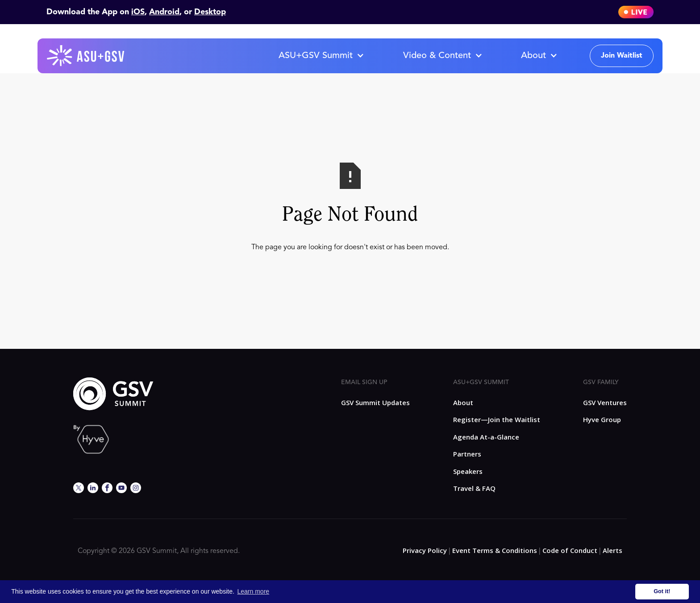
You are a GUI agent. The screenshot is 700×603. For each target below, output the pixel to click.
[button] (321, 56)
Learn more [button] (254, 591)
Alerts (612, 550)
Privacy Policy (425, 550)
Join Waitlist (622, 56)
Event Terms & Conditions (495, 550)
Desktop (210, 12)
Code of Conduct (570, 550)
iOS (138, 12)
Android (164, 12)
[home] (86, 56)
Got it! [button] (662, 591)
